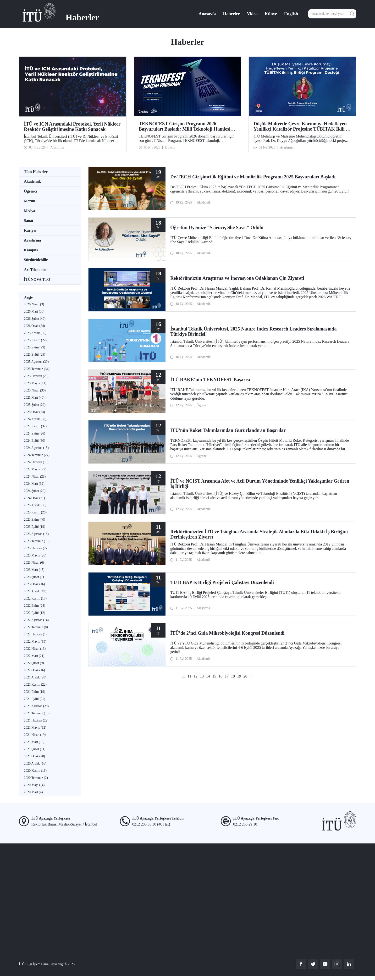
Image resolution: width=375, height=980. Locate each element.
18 (233, 676)
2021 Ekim (35, 692)
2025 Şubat (35, 405)
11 (189, 676)
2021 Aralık (35, 677)
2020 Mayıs (34, 785)
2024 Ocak (34, 498)
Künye (271, 14)
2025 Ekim (35, 347)
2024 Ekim (35, 433)
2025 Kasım (35, 340)
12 (196, 676)
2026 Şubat (35, 319)
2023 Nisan (34, 563)
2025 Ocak (34, 412)
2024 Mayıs (35, 469)
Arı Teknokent (36, 270)
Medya (30, 211)
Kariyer (30, 230)
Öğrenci (30, 191)
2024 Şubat (35, 491)
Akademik (32, 181)
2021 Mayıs (35, 728)
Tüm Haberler (36, 172)
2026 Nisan (34, 304)
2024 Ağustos (36, 448)
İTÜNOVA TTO (37, 279)
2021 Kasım (35, 685)
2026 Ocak (34, 326)
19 (239, 676)
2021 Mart (34, 742)
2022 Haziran (36, 634)
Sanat (29, 221)
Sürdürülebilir (36, 260)
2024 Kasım (35, 426)
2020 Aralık (35, 763)
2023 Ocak (34, 584)
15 (214, 676)
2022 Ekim (35, 606)
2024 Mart (34, 484)
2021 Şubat (35, 749)
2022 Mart (34, 656)
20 (245, 676)
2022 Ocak (34, 670)
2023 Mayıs (35, 555)
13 (202, 676)
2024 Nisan (35, 476)
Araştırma (32, 240)
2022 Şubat (34, 663)
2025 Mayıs (35, 383)
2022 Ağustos (36, 620)
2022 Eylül (35, 613)
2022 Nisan (35, 649)
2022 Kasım (35, 598)
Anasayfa (207, 14)
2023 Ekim (35, 520)
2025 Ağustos (36, 362)
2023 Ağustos (36, 534)
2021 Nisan (35, 735)
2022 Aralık (35, 591)
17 (227, 676)
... (184, 676)
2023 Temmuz (37, 541)
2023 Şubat (34, 577)
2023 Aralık (35, 505)
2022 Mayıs (35, 641)
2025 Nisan (35, 390)
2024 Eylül (35, 441)
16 (221, 676)
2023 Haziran (36, 548)
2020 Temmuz (36, 778)
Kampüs (31, 250)
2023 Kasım (35, 512)
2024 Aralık (35, 419)
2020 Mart (33, 792)
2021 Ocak (34, 756)
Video (252, 14)
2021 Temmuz (37, 713)
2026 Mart (34, 311)
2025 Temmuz (37, 369)
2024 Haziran (36, 462)
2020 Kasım (35, 771)
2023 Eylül (35, 527)
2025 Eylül (35, 355)
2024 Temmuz (37, 455)
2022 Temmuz (36, 627)
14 (208, 676)
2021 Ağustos (36, 706)
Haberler (232, 14)
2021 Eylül (35, 699)
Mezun (30, 201)
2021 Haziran (36, 720)
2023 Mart (34, 570)
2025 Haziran (36, 376)
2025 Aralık (35, 333)
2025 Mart (34, 398)
